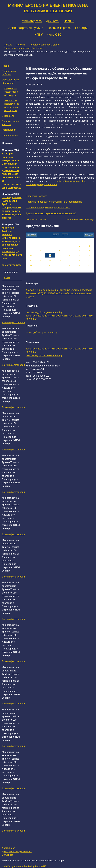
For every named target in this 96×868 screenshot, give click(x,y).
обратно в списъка (36, 219)
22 (79, 260)
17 (31, 260)
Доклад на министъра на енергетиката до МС (51, 213)
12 (50, 256)
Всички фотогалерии (13, 323)
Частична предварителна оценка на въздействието (54, 202)
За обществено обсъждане (44, 45)
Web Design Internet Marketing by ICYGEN (25, 866)
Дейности (53, 21)
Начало (8, 45)
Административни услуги (26, 28)
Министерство (32, 21)
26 (50, 265)
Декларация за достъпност (17, 851)
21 (69, 260)
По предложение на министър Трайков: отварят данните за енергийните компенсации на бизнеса (12, 208)
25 (40, 265)
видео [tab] (7, 278)
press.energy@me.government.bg (44, 312)
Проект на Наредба (37, 196)
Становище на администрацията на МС (48, 208)
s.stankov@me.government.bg (42, 184)
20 (60, 260)
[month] (65, 235)
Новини (69, 21)
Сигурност (7, 855)
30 (89, 265)
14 (69, 256)
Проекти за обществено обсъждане (23, 48)
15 (79, 256)
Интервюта (8, 116)
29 (79, 265)
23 (89, 260)
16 (89, 256)
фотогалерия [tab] (11, 272)
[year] (56, 235)
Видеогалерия (10, 135)
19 (50, 260)
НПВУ (39, 35)
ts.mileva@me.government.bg (70, 181)
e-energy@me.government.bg (42, 332)
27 (60, 265)
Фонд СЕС (54, 35)
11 (40, 256)
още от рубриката (12, 265)
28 (69, 265)
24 (31, 265)
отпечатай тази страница (80, 219)
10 (31, 256)
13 (60, 256)
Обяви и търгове (59, 28)
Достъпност (8, 848)
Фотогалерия (9, 130)
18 (40, 260)
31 (31, 270)
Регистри (81, 28)
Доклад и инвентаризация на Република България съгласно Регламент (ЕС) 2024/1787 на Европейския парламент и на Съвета (59, 293)
